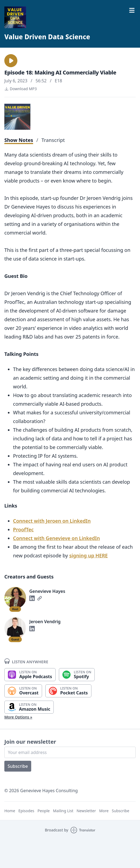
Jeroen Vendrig (45, 622)
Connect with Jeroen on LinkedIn (52, 521)
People (44, 811)
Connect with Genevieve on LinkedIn (56, 538)
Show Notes (19, 140)
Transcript (53, 140)
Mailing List (63, 811)
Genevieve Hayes (47, 591)
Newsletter (86, 811)
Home (10, 811)
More (104, 811)
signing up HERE (88, 555)
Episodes (26, 811)
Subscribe (18, 766)
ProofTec (23, 529)
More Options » (18, 717)
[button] (11, 61)
